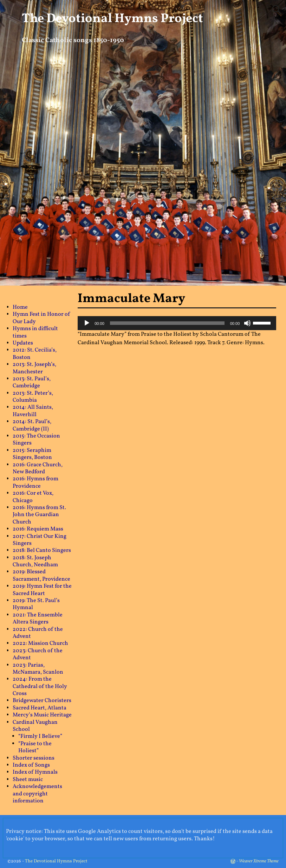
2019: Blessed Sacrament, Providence (41, 575)
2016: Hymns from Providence (35, 482)
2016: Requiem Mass (38, 529)
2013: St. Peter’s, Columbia (33, 397)
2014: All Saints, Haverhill (33, 411)
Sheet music (28, 780)
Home (20, 307)
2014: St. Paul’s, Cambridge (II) (32, 425)
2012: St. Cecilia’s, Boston (35, 354)
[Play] (87, 323)
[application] (177, 323)
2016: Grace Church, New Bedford (38, 468)
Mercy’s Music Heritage (42, 715)
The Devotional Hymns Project (112, 19)
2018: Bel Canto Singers (42, 550)
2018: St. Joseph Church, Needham (35, 561)
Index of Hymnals (35, 772)
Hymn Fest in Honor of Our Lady (41, 318)
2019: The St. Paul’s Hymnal (36, 604)
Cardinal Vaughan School (35, 726)
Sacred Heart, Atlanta (40, 708)
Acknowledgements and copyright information (37, 794)
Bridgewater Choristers (42, 701)
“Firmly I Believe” (40, 736)
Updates (23, 343)
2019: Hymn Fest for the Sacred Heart (42, 590)
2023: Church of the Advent (38, 654)
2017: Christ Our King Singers (40, 540)
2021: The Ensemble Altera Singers (38, 619)
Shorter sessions (34, 758)
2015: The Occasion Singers (36, 440)
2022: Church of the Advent (38, 633)
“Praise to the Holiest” (35, 747)
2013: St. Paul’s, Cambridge (32, 382)
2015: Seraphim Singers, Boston (32, 454)
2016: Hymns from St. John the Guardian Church (39, 515)
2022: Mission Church (40, 643)
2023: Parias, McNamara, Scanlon (38, 669)
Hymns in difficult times (35, 332)
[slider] (167, 323)
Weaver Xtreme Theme (259, 861)
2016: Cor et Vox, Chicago (33, 497)
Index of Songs (31, 765)
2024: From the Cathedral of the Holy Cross (40, 686)
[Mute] (247, 323)
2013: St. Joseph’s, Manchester (34, 368)
